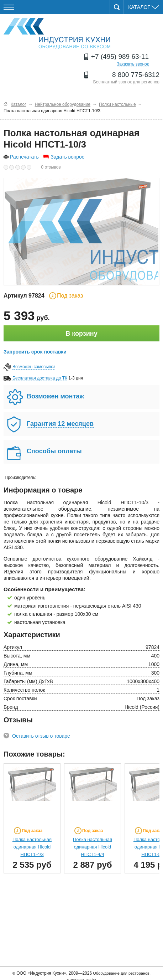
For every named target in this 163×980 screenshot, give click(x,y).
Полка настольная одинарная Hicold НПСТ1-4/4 (93, 847)
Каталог (143, 7)
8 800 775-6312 (136, 75)
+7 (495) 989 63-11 (120, 56)
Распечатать (24, 157)
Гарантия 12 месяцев (60, 424)
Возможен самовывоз (34, 367)
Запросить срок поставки (35, 352)
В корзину (81, 334)
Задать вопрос (67, 157)
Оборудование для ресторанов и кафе (57, 33)
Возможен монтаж (55, 396)
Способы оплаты (54, 451)
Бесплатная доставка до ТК (40, 378)
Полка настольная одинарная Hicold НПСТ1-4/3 (32, 847)
